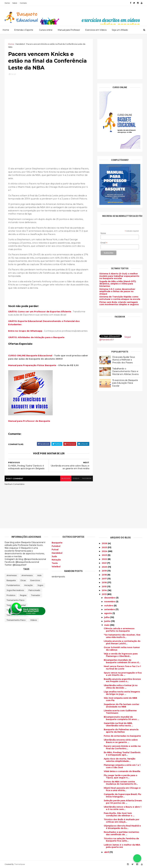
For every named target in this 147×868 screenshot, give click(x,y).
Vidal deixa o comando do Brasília (122, 771)
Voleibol (56, 567)
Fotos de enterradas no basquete (122, 736)
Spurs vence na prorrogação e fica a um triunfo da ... (123, 674)
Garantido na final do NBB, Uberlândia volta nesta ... (118, 724)
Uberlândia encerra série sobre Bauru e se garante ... (121, 741)
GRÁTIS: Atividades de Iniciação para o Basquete (37, 337)
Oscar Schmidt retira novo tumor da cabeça (122, 649)
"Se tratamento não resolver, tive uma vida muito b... (122, 636)
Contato (23, 3)
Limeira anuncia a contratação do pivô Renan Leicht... (122, 642)
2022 (105, 559)
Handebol (57, 553)
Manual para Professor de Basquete (29, 421)
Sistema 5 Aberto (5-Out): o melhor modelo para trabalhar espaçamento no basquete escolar (119, 276)
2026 (105, 543)
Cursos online (46, 30)
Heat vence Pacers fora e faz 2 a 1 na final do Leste (122, 668)
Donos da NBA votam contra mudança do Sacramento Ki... (121, 783)
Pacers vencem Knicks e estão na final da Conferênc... (122, 747)
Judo (54, 556)
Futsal (55, 550)
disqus (76, 478)
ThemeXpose (20, 864)
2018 (105, 575)
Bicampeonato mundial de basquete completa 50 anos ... (121, 718)
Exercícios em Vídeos (96, 30)
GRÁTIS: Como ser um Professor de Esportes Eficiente (40, 312)
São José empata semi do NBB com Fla (120, 699)
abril (107, 852)
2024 (105, 551)
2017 (105, 579)
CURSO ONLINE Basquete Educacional (30, 355)
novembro (110, 602)
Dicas (23, 580)
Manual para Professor (69, 30)
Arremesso (12, 575)
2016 (105, 582)
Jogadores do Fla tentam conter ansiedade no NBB (122, 705)
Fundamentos (13, 585)
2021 (105, 563)
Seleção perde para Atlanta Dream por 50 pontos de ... (123, 802)
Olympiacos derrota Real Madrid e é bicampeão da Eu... (122, 827)
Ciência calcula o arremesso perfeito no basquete (119, 630)
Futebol (56, 546)
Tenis (55, 563)
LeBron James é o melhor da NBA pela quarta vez (122, 846)
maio (107, 625)
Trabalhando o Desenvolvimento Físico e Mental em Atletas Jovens (125, 371)
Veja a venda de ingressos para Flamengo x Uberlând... (121, 655)
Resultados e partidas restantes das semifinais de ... (121, 833)
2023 (105, 555)
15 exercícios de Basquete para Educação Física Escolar (125, 383)
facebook (87, 478)
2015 (105, 586)
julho (107, 617)
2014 (105, 590)
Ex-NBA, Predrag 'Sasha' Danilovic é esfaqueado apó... (122, 754)
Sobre (15, 3)
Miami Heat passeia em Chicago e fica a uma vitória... (122, 789)
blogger (66, 478)
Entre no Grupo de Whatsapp (26, 331)
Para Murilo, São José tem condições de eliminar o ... (119, 814)
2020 (105, 567)
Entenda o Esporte (24, 30)
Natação (56, 560)
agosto (108, 613)
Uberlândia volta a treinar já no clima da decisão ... (121, 687)
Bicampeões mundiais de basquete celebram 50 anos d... (122, 661)
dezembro (110, 598)
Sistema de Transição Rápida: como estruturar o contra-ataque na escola (120, 298)
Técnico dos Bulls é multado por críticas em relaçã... (122, 821)
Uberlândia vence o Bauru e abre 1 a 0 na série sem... (123, 808)
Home (7, 3)
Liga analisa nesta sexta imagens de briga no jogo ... (122, 693)
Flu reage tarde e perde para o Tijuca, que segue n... (121, 777)
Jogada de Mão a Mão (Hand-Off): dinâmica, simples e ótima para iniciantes (118, 284)
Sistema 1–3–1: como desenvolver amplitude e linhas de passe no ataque (117, 292)
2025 (105, 547)
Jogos (40, 585)
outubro (109, 606)
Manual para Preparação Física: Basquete (32, 365)
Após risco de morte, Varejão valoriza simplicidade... (120, 760)
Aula (39, 575)
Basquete (11, 580)
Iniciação (29, 585)
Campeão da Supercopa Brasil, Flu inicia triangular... (122, 795)
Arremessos (27, 575)
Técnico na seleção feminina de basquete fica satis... (121, 840)
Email (104, 243)
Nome (103, 233)
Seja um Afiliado (120, 30)
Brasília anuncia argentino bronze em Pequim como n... (122, 680)
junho (108, 621)
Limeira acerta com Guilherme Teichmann (120, 712)
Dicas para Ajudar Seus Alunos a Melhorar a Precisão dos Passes (124, 360)
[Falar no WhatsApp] (137, 858)
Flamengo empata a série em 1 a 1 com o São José (122, 766)
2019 (105, 571)
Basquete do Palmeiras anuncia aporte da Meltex (121, 731)
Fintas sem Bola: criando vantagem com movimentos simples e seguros (119, 303)
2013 (105, 594)
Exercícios (35, 580)
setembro (110, 609)
